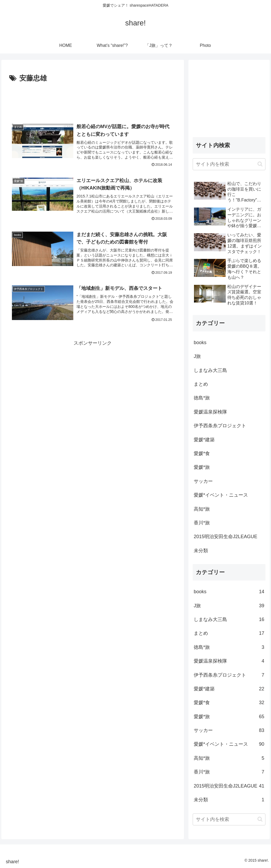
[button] (260, 164)
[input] (229, 164)
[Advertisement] (93, 100)
